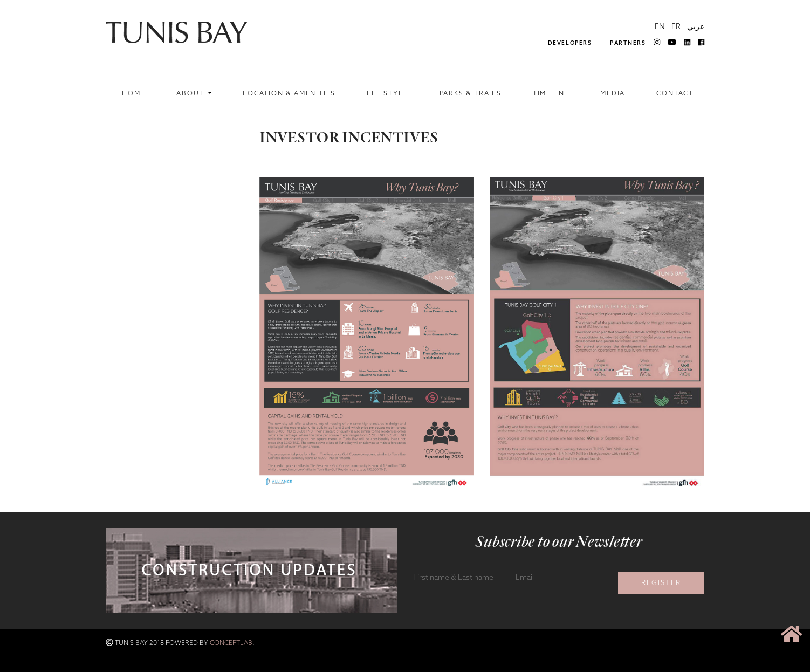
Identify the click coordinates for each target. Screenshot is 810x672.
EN (660, 27)
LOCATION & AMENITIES (289, 94)
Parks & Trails (471, 94)
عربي (696, 27)
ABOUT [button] (191, 94)
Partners (628, 43)
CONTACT (675, 94)
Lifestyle (387, 94)
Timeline (551, 94)
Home (136, 93)
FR (676, 27)
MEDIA (613, 94)
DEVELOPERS (570, 43)
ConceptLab (231, 643)
